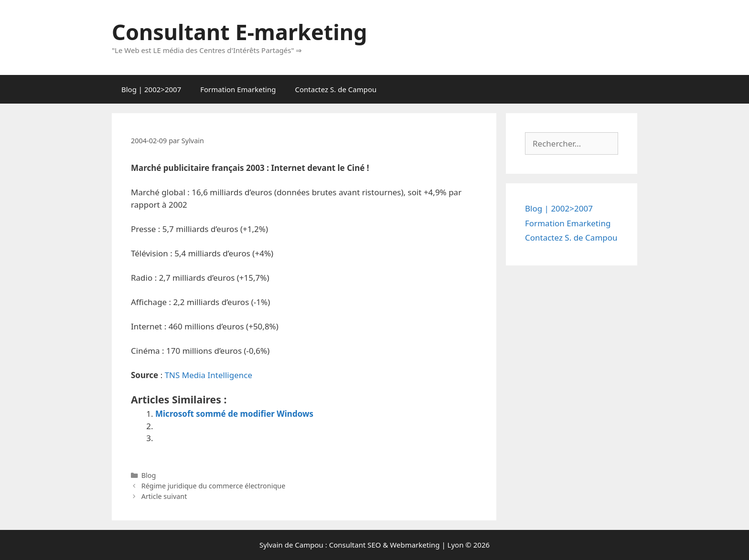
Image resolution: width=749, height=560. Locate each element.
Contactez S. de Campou (336, 89)
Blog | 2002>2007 (151, 89)
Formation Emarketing (238, 89)
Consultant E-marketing (239, 32)
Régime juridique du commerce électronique (214, 486)
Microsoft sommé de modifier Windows (234, 414)
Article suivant (164, 496)
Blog (149, 475)
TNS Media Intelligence (209, 375)
